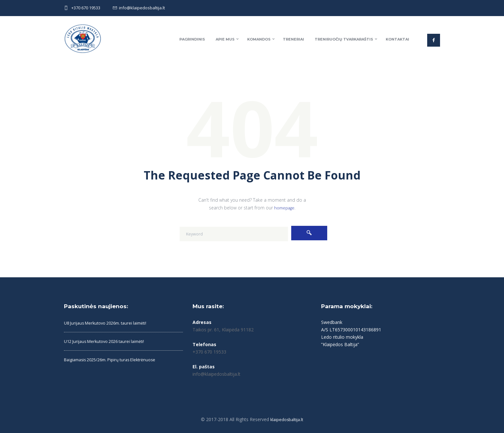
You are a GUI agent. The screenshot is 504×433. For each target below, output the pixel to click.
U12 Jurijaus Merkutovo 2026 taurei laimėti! (109, 341)
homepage (284, 208)
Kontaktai (397, 39)
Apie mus (225, 39)
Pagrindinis (192, 39)
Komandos (259, 39)
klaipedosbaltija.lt (287, 419)
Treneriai (293, 39)
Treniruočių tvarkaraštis (344, 39)
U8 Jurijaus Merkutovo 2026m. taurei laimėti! (110, 323)
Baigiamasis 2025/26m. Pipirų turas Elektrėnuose (115, 359)
